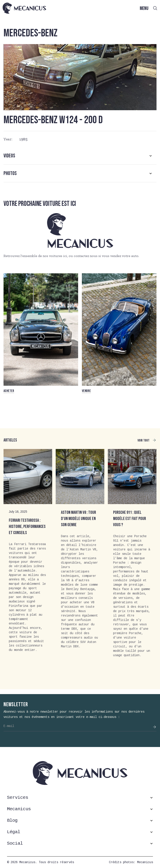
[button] (80, 156)
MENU (144, 8)
